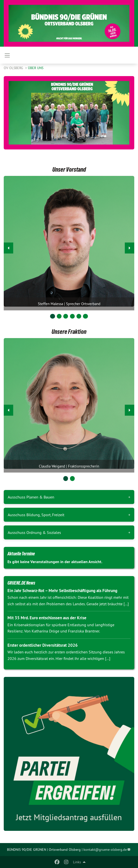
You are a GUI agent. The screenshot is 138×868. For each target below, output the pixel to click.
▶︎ (130, 247)
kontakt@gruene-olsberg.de (105, 850)
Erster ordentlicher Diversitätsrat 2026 (43, 645)
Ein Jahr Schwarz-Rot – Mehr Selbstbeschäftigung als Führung (62, 591)
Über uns (36, 68)
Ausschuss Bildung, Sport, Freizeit (36, 515)
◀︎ (9, 247)
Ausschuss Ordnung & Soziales (34, 532)
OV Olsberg (14, 68)
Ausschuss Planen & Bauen (31, 497)
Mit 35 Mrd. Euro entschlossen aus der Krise (47, 618)
